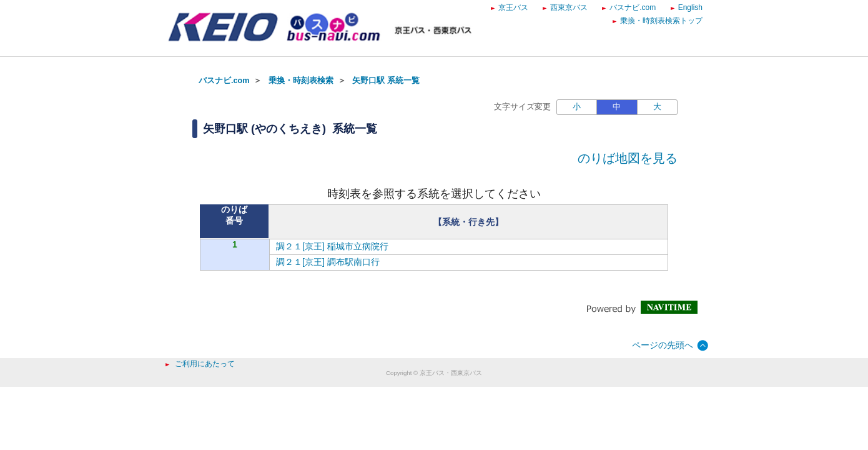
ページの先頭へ (663, 345)
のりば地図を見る (628, 158)
